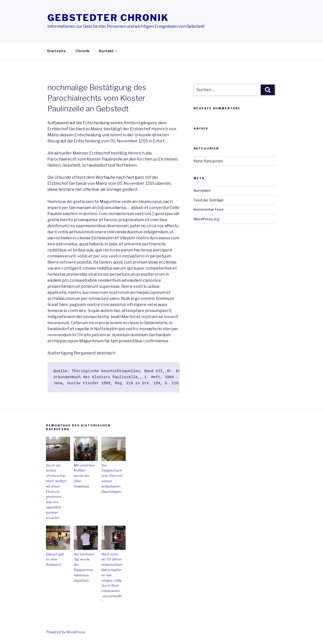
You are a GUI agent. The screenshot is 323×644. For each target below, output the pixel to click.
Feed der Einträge (209, 200)
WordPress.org (206, 219)
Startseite (56, 51)
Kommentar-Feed (208, 209)
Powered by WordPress (66, 632)
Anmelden (202, 190)
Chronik (82, 51)
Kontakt (109, 51)
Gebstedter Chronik (108, 18)
